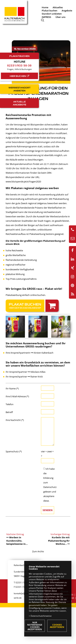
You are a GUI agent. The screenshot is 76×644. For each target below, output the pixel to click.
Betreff (9, 412)
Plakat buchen (49, 11)
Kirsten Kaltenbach (42, 353)
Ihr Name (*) (12, 388)
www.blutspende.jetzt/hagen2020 (23, 182)
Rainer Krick (35, 377)
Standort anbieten (52, 14)
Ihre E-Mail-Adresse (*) (17, 396)
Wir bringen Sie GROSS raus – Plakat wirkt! (34, 289)
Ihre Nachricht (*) (15, 420)
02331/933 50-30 (19, 65)
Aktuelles (58, 7)
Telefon (10, 404)
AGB (72, 598)
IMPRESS (46, 17)
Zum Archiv (38, 551)
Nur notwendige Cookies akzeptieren (35, 626)
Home (45, 7)
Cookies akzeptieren (57, 626)
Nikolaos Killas (36, 372)
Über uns (60, 17)
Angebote (67, 11)
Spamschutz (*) (14, 451)
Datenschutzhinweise (41, 616)
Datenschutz (50, 487)
